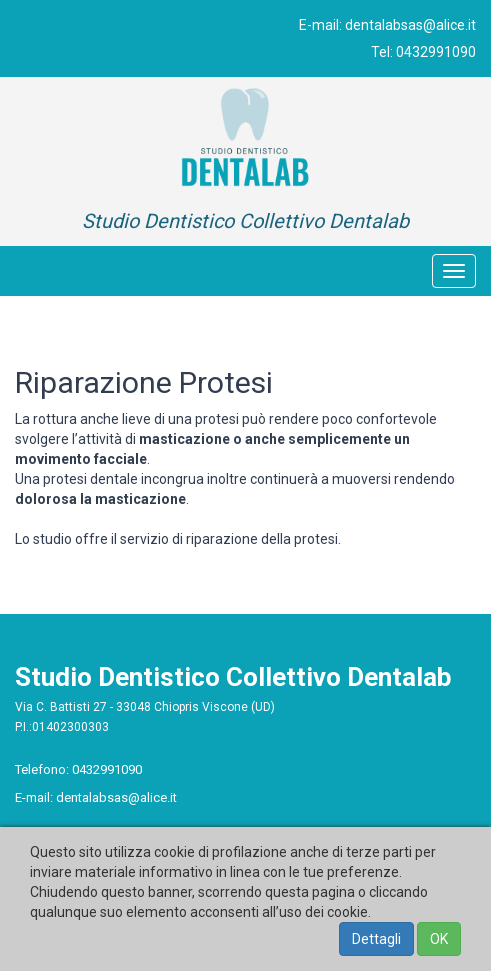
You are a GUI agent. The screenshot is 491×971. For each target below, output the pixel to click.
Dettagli (376, 939)
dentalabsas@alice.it (410, 25)
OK (439, 939)
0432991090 (436, 52)
